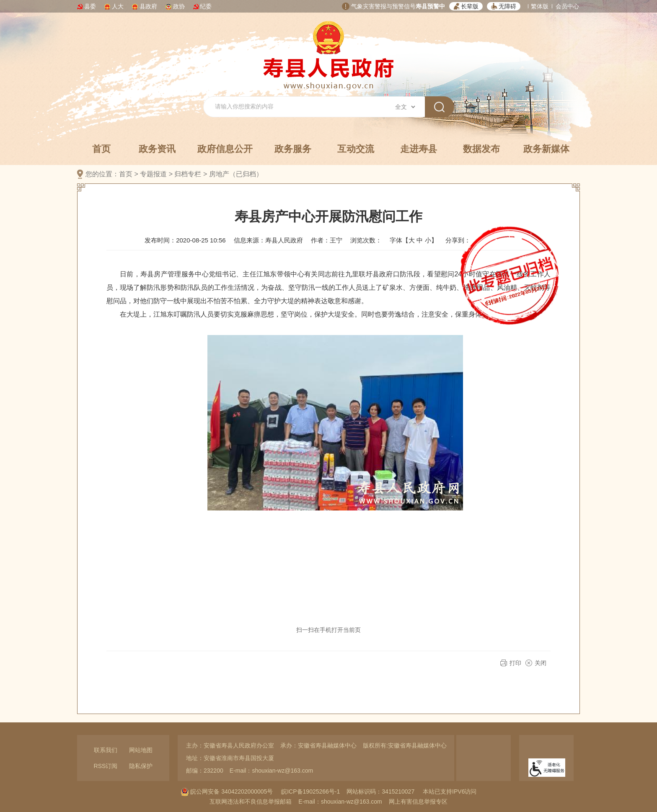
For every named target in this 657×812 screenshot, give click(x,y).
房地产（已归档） (236, 174)
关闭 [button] (541, 663)
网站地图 (141, 750)
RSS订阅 (106, 766)
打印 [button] (515, 663)
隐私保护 (141, 766)
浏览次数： (366, 240)
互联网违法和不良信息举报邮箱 (251, 802)
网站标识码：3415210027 (380, 791)
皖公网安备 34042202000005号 (227, 791)
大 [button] (412, 240)
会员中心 (567, 6)
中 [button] (420, 240)
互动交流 (356, 149)
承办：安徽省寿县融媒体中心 (318, 745)
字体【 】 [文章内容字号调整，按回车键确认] (413, 240)
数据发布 (481, 149)
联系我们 (106, 750)
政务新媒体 (546, 149)
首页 (101, 149)
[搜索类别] (405, 107)
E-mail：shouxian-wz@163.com (271, 771)
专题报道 (153, 174)
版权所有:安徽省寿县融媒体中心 (405, 745)
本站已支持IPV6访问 (450, 791)
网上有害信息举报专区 (418, 802)
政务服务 (293, 149)
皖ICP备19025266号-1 (310, 791)
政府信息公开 (225, 149)
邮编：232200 (205, 771)
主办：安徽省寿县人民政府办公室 (230, 745)
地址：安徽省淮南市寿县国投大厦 (230, 758)
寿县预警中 (430, 6)
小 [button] (428, 240)
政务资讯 (157, 149)
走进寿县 (419, 149)
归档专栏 (188, 174)
